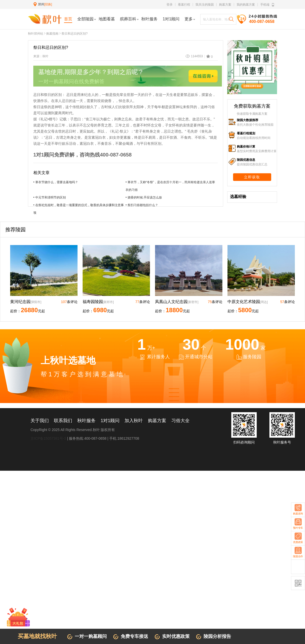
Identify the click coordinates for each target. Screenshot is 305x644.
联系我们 (63, 421)
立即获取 (252, 177)
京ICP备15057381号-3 (48, 438)
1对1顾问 (110, 421)
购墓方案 (225, 5)
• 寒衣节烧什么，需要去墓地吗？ (56, 182)
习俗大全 (180, 421)
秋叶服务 (86, 421)
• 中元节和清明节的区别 (50, 197)
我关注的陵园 (205, 5)
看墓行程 (184, 5)
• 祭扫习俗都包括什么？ (142, 205)
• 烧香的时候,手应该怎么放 (144, 197)
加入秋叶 (134, 421)
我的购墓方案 (246, 5)
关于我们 (40, 421)
